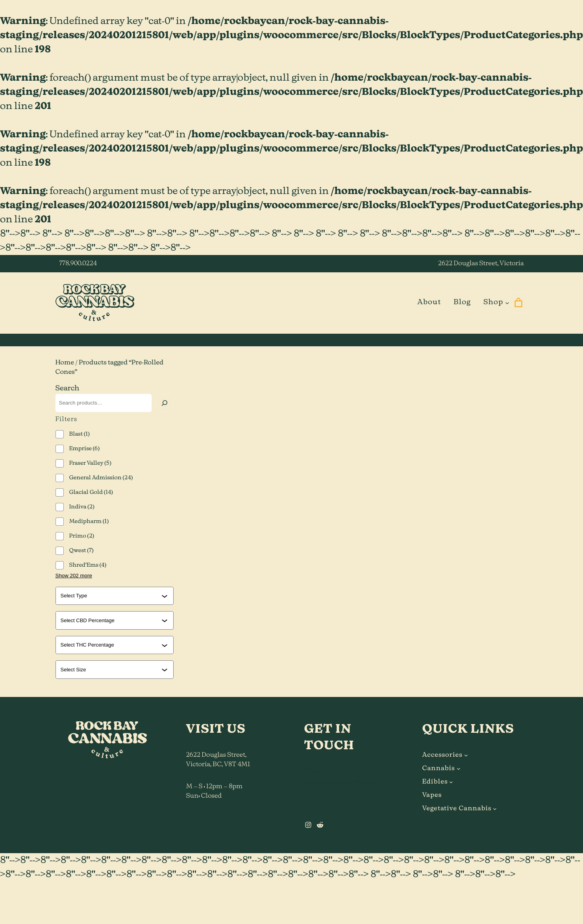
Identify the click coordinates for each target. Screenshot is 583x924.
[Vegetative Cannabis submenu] (495, 809)
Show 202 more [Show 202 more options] (74, 576)
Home (65, 363)
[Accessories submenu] (466, 755)
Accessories (442, 755)
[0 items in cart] (519, 303)
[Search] (165, 403)
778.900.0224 (78, 264)
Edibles (435, 782)
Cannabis (439, 769)
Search (68, 388)
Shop (493, 302)
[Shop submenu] (507, 302)
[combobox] (111, 596)
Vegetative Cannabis (457, 809)
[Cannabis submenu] (459, 769)
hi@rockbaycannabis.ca (340, 781)
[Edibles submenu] (451, 782)
